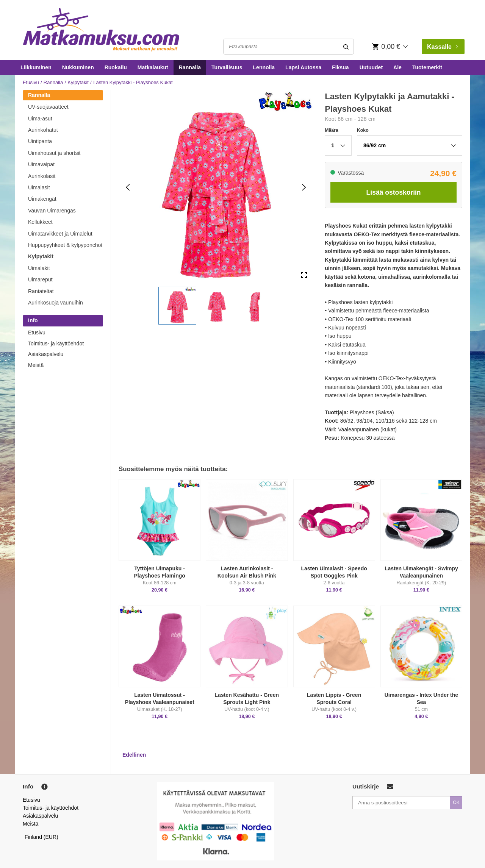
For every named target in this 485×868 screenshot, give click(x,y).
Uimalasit (39, 187)
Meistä (36, 365)
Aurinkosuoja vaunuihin (56, 303)
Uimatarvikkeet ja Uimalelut (60, 234)
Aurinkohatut (43, 130)
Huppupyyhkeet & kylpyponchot (65, 245)
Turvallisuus (227, 67)
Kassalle (442, 47)
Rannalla (190, 67)
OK (456, 802)
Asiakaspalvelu (46, 354)
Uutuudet (371, 67)
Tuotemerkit (427, 67)
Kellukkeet (40, 222)
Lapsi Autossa (303, 67)
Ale (397, 67)
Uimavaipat (41, 164)
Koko (363, 130)
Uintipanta (40, 141)
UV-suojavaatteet (48, 107)
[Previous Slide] (128, 187)
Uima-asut (40, 119)
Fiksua (340, 67)
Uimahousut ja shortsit (54, 153)
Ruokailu (116, 67)
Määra (331, 130)
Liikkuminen (36, 67)
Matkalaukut (153, 67)
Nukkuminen (78, 67)
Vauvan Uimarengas (52, 211)
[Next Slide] (304, 187)
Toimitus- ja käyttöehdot (56, 343)
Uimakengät (42, 199)
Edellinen (134, 755)
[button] (177, 306)
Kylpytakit (78, 82)
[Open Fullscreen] (304, 276)
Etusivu (31, 82)
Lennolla (264, 67)
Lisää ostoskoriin (394, 192)
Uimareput (40, 279)
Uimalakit (39, 268)
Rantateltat (41, 291)
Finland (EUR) (41, 837)
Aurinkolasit (42, 176)
